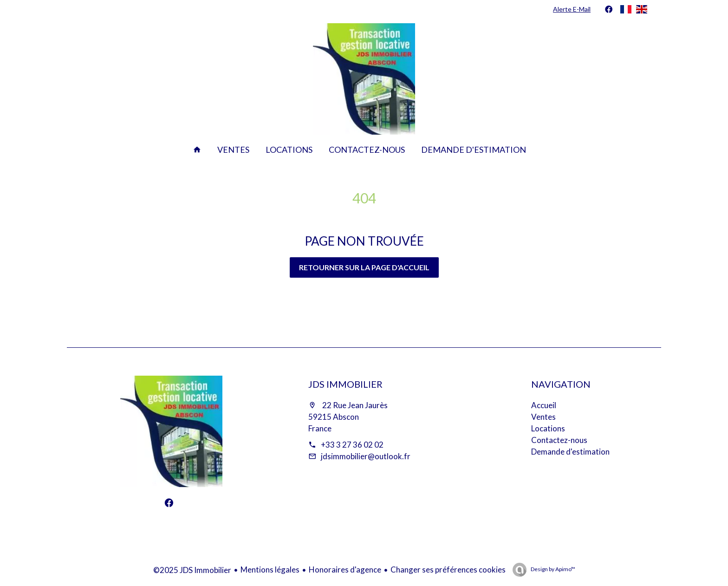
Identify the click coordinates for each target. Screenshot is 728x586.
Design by (552, 569)
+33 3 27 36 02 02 (352, 445)
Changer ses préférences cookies (448, 570)
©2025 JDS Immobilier (192, 570)
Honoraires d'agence (345, 570)
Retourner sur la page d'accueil (364, 267)
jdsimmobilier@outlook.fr (366, 456)
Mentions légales (270, 570)
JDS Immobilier (345, 384)
